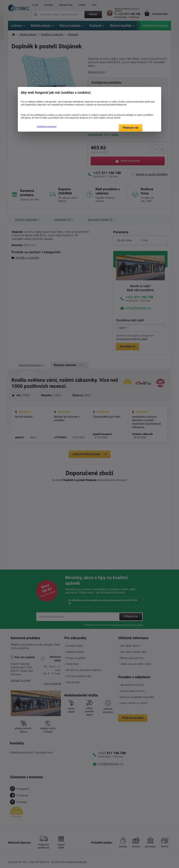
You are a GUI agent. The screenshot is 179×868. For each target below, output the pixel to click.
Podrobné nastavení (46, 126)
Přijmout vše (131, 128)
